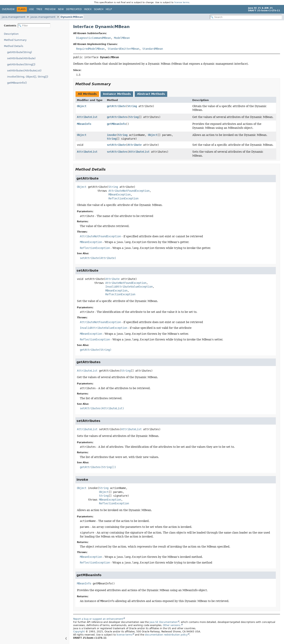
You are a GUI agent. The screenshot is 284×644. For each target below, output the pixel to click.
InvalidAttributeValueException (129, 287)
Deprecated (74, 9)
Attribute (135, 145)
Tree (39, 9)
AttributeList (87, 117)
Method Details (14, 46)
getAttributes (117, 117)
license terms (182, 2)
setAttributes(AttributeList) (24, 71)
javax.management (43, 17)
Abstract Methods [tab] (151, 94)
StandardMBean (153, 49)
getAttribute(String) (20, 52)
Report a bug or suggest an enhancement (98, 619)
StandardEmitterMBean (123, 49)
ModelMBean (122, 38)
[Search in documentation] (246, 17)
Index (88, 9)
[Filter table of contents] (34, 26)
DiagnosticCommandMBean (93, 38)
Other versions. (172, 625)
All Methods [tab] (87, 94)
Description (11, 34)
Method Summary (15, 40)
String (132, 106)
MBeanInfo (84, 124)
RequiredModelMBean (90, 49)
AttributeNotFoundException (129, 191)
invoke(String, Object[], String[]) (28, 77)
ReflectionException (123, 198)
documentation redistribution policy (166, 635)
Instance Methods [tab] (117, 94)
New (61, 9)
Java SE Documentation (163, 622)
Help (109, 9)
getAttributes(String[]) (21, 64)
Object (82, 106)
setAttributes (117, 152)
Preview (50, 9)
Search (99, 9)
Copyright (79, 632)
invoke (112, 135)
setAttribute (116, 145)
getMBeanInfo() (17, 83)
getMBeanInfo (116, 124)
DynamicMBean (72, 17)
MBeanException (120, 194)
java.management (14, 17)
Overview (8, 9)
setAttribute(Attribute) (21, 58)
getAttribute (116, 106)
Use (31, 9)
